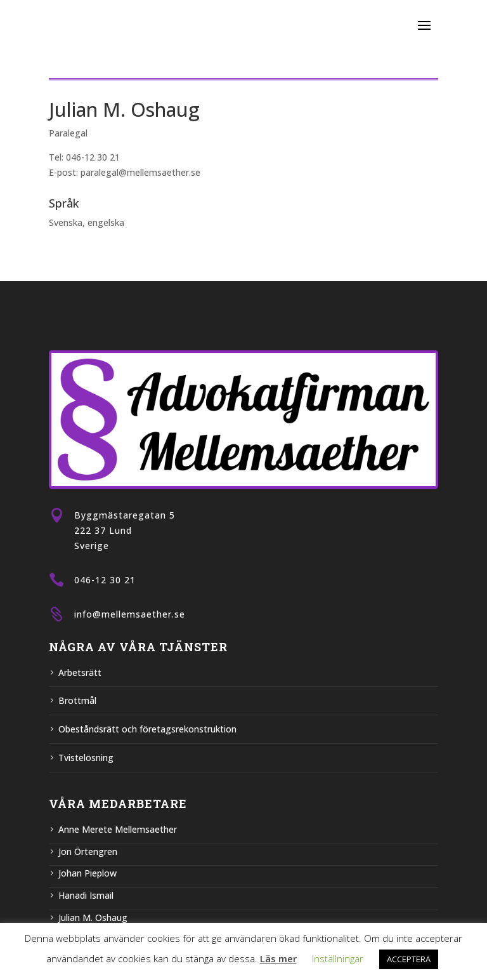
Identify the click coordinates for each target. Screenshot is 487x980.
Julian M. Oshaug (93, 917)
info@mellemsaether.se (130, 614)
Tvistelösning (86, 758)
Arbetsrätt (80, 672)
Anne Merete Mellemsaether (118, 829)
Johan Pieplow (88, 873)
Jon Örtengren (88, 851)
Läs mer (278, 958)
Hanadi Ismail (86, 895)
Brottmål (77, 700)
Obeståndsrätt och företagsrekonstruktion (147, 729)
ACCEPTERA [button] (409, 959)
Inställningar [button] (338, 958)
